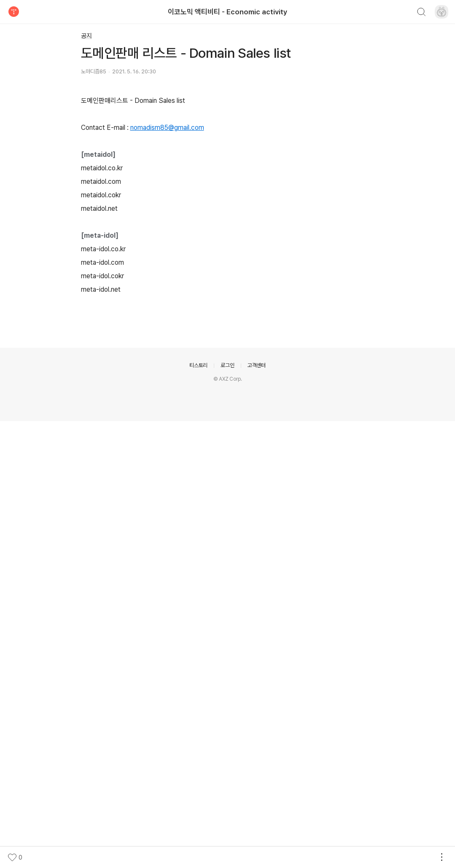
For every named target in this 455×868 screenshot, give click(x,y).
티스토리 (198, 812)
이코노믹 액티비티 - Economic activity (227, 12)
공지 (86, 36)
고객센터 (257, 812)
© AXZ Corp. (228, 826)
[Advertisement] (228, 161)
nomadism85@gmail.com (167, 431)
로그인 (227, 812)
